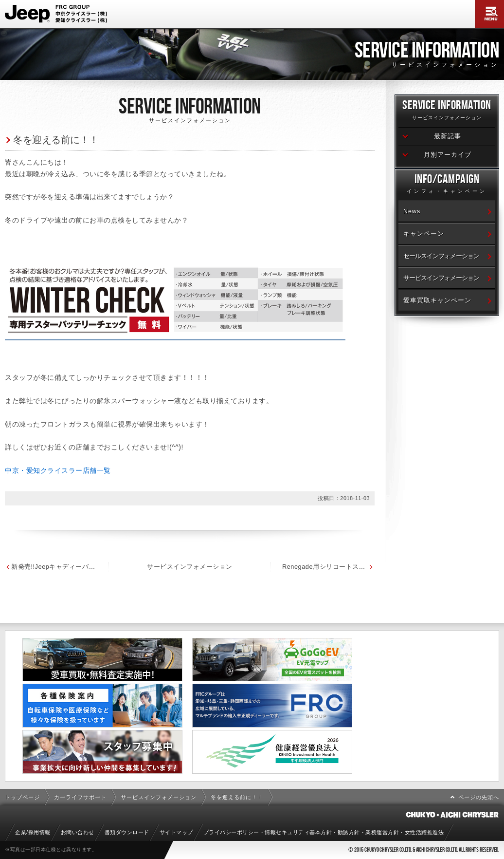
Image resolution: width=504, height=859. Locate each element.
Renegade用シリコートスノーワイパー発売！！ (328, 567)
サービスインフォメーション (190, 567)
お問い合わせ (78, 832)
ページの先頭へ (479, 797)
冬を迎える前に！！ (56, 140)
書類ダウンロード (127, 832)
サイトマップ (176, 832)
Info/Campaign (447, 185)
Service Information (447, 111)
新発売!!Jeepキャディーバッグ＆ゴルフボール (54, 567)
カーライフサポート (80, 797)
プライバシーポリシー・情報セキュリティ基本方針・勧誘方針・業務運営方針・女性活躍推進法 (324, 832)
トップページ (22, 797)
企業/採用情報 (33, 832)
